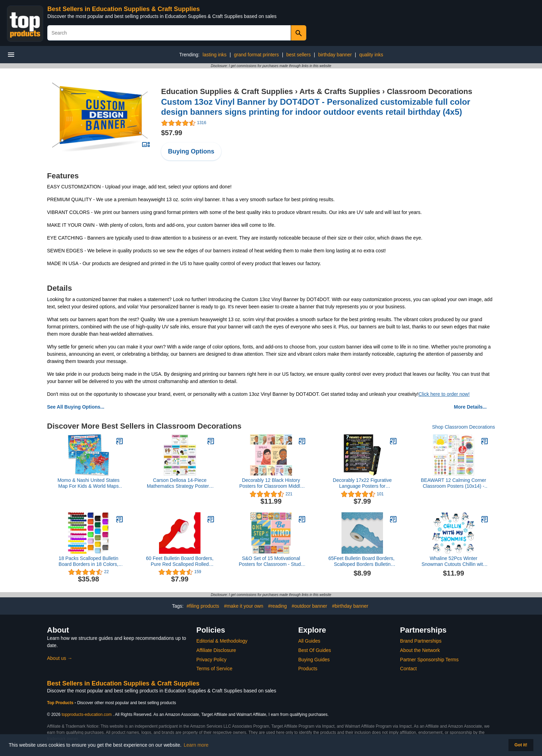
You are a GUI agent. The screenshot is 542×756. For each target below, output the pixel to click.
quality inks (371, 55)
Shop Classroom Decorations (464, 427)
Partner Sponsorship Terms (429, 660)
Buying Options (191, 151)
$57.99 (172, 133)
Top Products (61, 703)
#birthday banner (350, 606)
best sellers (298, 55)
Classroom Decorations (429, 91)
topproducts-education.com (87, 715)
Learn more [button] (196, 745)
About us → (60, 658)
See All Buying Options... (76, 407)
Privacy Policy (211, 660)
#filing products (203, 606)
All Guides (309, 641)
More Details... (470, 407)
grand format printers (256, 55)
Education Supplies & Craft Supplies (227, 91)
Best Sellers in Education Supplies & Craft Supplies (124, 9)
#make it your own (244, 606)
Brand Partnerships (421, 641)
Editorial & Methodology (222, 641)
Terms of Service (214, 669)
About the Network (420, 650)
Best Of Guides (315, 650)
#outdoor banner (310, 606)
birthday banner (335, 55)
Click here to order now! (444, 394)
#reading (277, 606)
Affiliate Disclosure (216, 650)
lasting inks (214, 55)
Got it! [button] (521, 745)
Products (308, 669)
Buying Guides (314, 660)
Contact (408, 669)
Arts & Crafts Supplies (340, 91)
